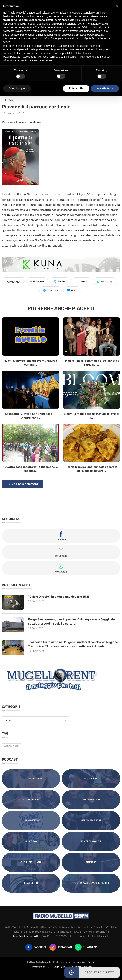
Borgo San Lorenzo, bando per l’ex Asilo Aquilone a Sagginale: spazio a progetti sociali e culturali (72, 621)
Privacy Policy (38, 967)
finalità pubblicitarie (49, 35)
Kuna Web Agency (86, 962)
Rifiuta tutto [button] (76, 88)
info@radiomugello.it (26, 936)
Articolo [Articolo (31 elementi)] (11, 746)
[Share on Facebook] (37, 281)
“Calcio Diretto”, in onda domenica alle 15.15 (59, 597)
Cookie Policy (59, 967)
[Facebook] (36, 947)
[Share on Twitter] (60, 281)
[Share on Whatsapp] (105, 281)
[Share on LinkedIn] (81, 281)
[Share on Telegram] (51, 290)
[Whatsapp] (86, 947)
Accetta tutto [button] (105, 88)
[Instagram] (61, 947)
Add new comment (22, 484)
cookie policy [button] (89, 20)
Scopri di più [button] (17, 88)
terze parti (57, 24)
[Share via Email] (72, 290)
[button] (117, 6)
